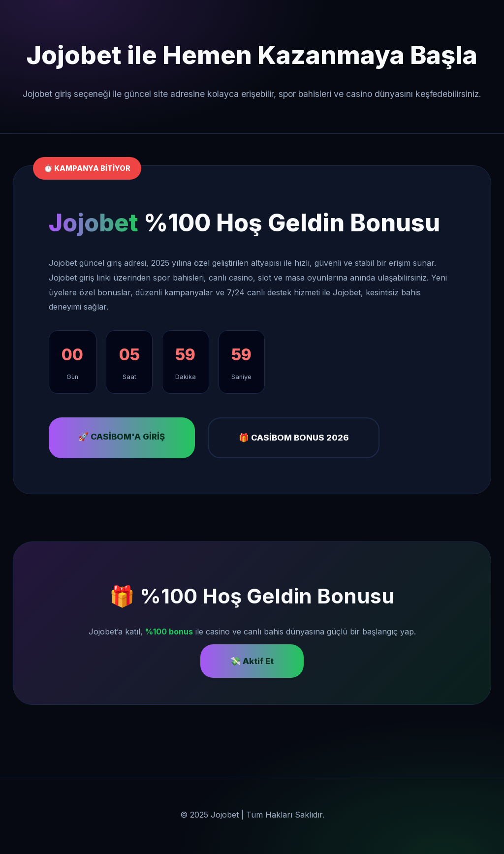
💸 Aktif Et (252, 661)
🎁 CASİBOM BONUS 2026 (294, 438)
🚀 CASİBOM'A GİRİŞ (122, 437)
